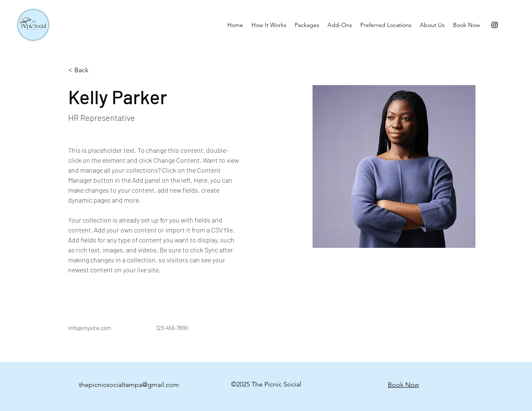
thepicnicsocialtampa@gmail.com (129, 385)
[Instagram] (495, 25)
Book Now (403, 385)
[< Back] (85, 70)
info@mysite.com (90, 328)
